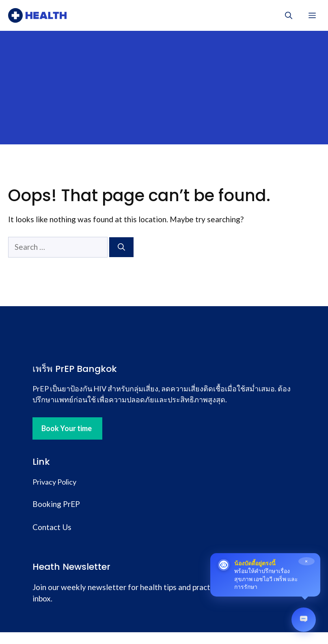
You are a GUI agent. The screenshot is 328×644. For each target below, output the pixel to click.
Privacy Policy (54, 482)
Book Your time (67, 428)
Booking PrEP (56, 504)
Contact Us (52, 527)
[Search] (121, 247)
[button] (289, 15)
